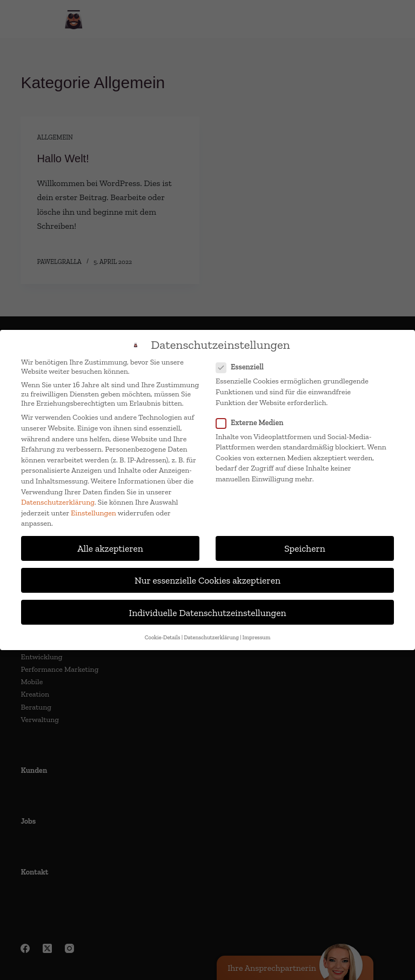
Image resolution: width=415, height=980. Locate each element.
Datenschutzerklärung (58, 502)
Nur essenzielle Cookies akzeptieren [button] (207, 580)
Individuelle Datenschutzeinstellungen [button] (208, 612)
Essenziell (243, 367)
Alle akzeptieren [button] (110, 548)
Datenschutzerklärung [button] (211, 637)
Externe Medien (253, 423)
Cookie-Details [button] (163, 637)
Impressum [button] (257, 637)
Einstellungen (93, 513)
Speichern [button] (305, 548)
